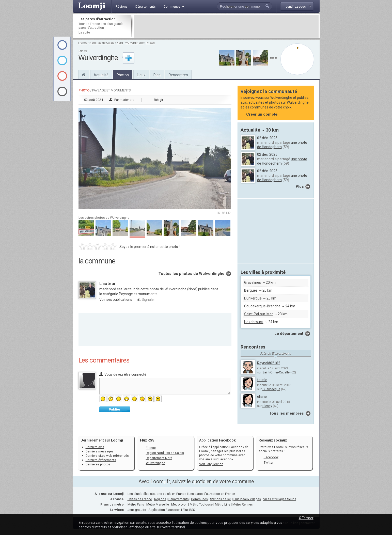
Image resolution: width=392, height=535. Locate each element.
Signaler (148, 300)
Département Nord (159, 458)
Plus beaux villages (247, 499)
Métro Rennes (243, 504)
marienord (127, 100)
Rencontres (178, 75)
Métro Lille (223, 504)
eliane (262, 397)
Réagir (159, 100)
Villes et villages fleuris (280, 499)
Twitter (269, 462)
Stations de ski (221, 499)
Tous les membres (286, 413)
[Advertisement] (226, 26)
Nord (120, 43)
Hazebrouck (254, 322)
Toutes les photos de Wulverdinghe (191, 274)
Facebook (271, 457)
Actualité (101, 75)
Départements (179, 499)
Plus (300, 186)
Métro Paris (136, 504)
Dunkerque (253, 298)
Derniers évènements (101, 460)
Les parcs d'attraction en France (212, 494)
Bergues (251, 290)
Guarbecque (271, 389)
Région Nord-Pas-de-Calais (165, 453)
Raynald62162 (269, 363)
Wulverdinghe (134, 43)
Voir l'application (211, 464)
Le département (289, 334)
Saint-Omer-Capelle (276, 372)
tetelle (262, 380)
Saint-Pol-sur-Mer (258, 314)
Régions (160, 499)
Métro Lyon (179, 504)
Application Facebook (164, 510)
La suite (84, 32)
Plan (157, 75)
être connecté (135, 374)
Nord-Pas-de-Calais (102, 43)
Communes (199, 499)
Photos (150, 43)
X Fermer (306, 518)
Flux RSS (147, 440)
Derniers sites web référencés (107, 456)
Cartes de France (140, 499)
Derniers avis (95, 447)
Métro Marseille (158, 504)
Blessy (267, 406)
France (83, 43)
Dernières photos (98, 464)
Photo (84, 90)
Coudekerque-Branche (262, 306)
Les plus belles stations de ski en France (157, 494)
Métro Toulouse (201, 504)
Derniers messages (100, 451)
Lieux (141, 75)
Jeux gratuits (137, 510)
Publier (114, 409)
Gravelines (253, 282)
